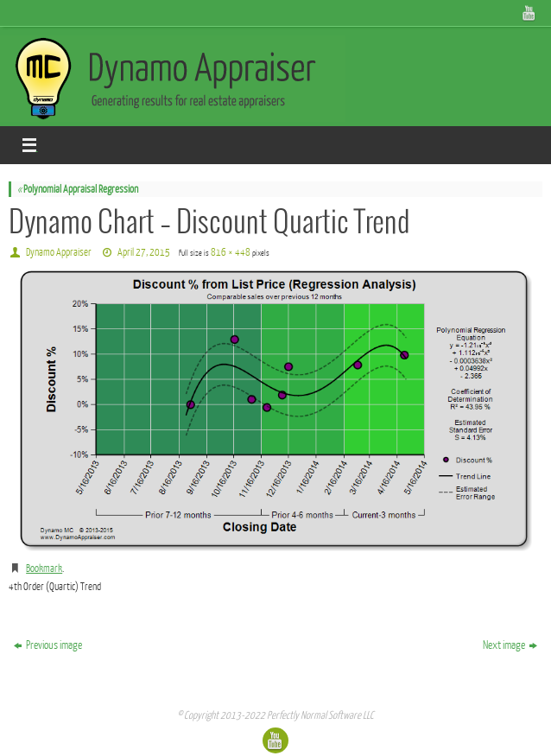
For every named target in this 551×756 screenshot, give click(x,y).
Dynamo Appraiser (59, 252)
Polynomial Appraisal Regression (78, 189)
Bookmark (44, 569)
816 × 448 (231, 252)
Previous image (48, 645)
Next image (510, 645)
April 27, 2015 (144, 252)
